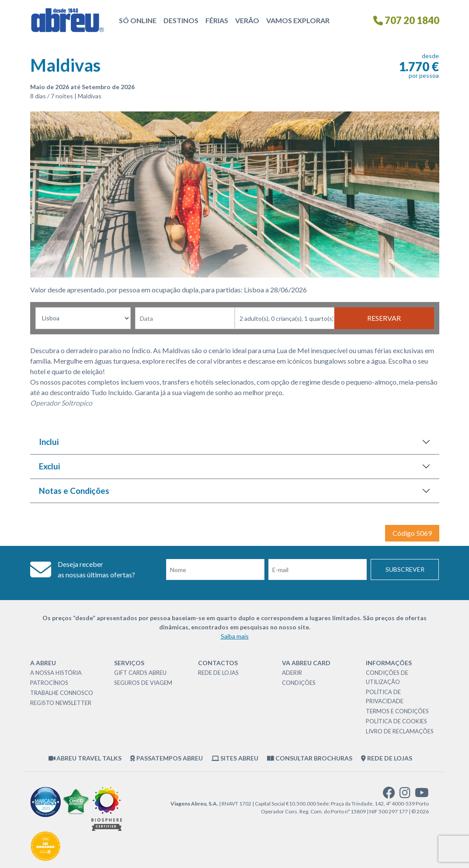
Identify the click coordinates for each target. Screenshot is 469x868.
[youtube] (422, 795)
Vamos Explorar (298, 20)
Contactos (218, 663)
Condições (299, 683)
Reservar (384, 318)
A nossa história (56, 673)
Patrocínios (49, 683)
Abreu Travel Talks (85, 758)
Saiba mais (235, 636)
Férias (217, 20)
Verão (247, 20)
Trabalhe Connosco (62, 693)
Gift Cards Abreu (140, 673)
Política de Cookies (396, 721)
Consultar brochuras (310, 758)
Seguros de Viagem (143, 683)
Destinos (181, 20)
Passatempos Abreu (167, 758)
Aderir (292, 673)
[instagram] (405, 795)
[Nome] (215, 569)
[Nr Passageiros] (285, 318)
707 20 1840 (406, 20)
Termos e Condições (397, 711)
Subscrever (405, 569)
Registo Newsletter (61, 703)
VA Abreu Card (306, 663)
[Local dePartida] (83, 318)
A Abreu (43, 663)
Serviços (129, 663)
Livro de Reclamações (400, 731)
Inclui (49, 442)
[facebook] (389, 795)
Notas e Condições (74, 491)
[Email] (318, 569)
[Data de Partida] (185, 318)
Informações (389, 663)
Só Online (138, 20)
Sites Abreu (235, 758)
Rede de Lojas (218, 673)
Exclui (49, 466)
